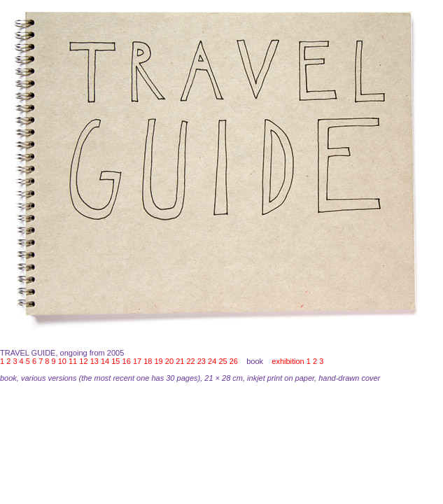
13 (94, 361)
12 (83, 361)
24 (212, 361)
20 (169, 361)
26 (234, 361)
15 (115, 361)
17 (137, 361)
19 (159, 361)
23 (202, 361)
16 (127, 361)
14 (105, 361)
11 (73, 361)
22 (190, 361)
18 (148, 361)
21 (180, 361)
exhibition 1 (291, 361)
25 (223, 361)
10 (62, 361)
